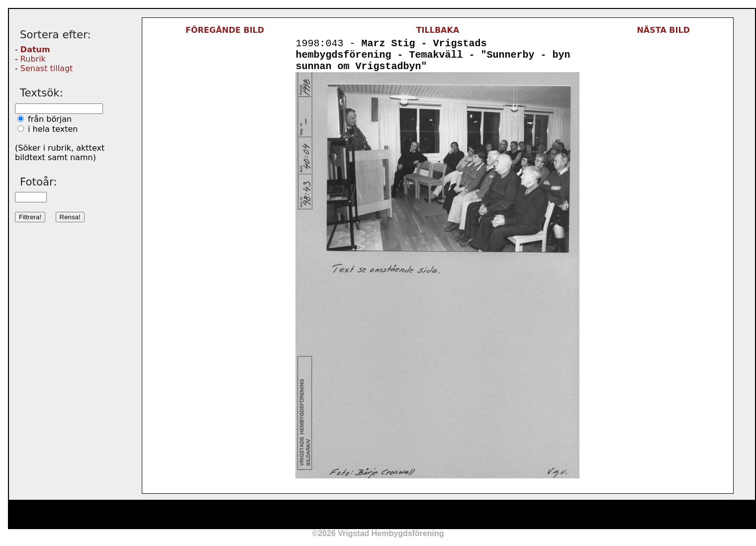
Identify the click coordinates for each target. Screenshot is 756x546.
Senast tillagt (47, 68)
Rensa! (70, 217)
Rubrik (33, 59)
